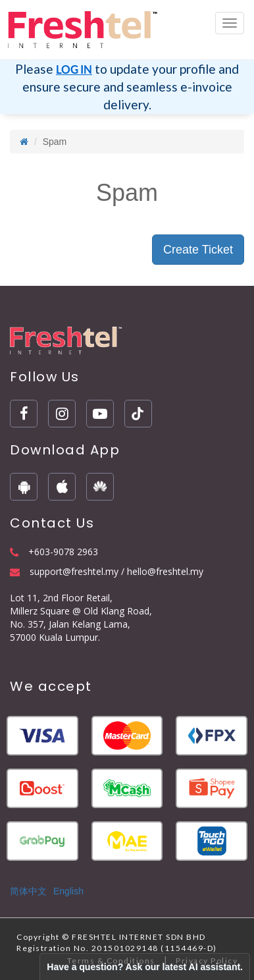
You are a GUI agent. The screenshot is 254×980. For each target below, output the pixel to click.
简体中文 (28, 891)
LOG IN (74, 69)
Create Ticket (198, 250)
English (68, 891)
